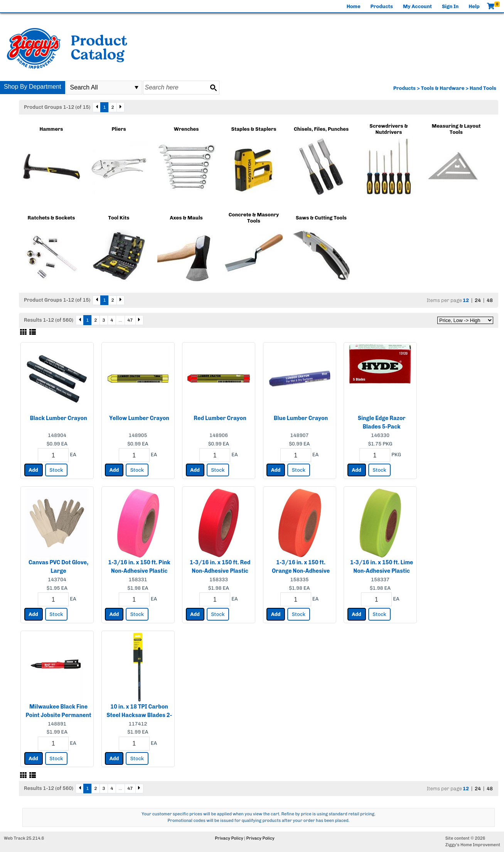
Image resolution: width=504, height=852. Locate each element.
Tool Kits (119, 218)
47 (130, 320)
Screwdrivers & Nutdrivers (389, 129)
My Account (417, 6)
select (137, 88)
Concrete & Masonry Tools (254, 218)
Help (474, 6)
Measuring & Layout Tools (456, 129)
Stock (56, 470)
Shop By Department (33, 87)
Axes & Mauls (186, 218)
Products (382, 6)
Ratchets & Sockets (51, 218)
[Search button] (213, 88)
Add (33, 470)
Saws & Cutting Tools (321, 218)
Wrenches (186, 129)
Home (354, 6)
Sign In (450, 6)
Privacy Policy (229, 838)
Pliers (119, 129)
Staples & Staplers (254, 129)
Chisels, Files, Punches (321, 129)
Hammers (51, 129)
